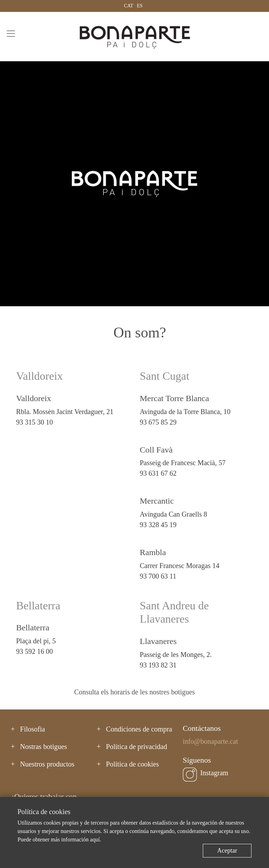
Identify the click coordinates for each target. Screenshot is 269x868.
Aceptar (227, 850)
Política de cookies (133, 764)
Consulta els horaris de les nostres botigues (134, 692)
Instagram (214, 773)
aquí (95, 839)
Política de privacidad (137, 747)
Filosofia (32, 729)
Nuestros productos (47, 764)
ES (140, 6)
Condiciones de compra (139, 729)
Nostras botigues (43, 747)
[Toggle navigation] (11, 34)
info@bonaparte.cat (211, 741)
